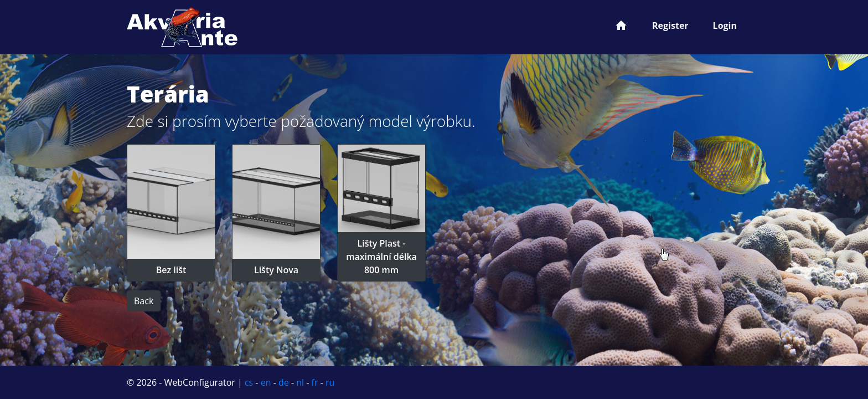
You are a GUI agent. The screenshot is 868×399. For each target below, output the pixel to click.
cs (249, 382)
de (284, 382)
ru (330, 382)
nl (300, 382)
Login (725, 25)
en (266, 382)
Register (670, 25)
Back (144, 301)
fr (315, 382)
